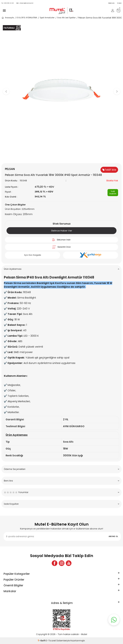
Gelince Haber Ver (62, 231)
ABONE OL (113, 536)
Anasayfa (8, 18)
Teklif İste (109, 170)
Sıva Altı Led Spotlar (66, 18)
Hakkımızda (111, 3)
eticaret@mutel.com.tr (25, 3)
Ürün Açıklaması (61, 269)
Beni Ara (61, 481)
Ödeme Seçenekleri (61, 469)
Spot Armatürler (47, 18)
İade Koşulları (61, 504)
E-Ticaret (51, 641)
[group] (61, 90)
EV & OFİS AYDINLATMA (27, 18)
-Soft (42, 641)
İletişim (119, 3)
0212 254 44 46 (7, 3)
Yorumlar (61, 492)
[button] (61, 157)
